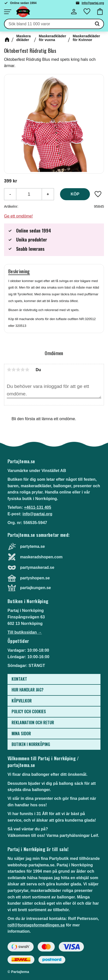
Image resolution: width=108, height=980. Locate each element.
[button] (8, 12)
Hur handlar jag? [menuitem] (28, 690)
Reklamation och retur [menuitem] (33, 722)
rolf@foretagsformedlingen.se (36, 925)
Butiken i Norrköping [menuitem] (31, 744)
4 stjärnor (23, 370)
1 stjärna (9, 370)
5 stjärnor (27, 370)
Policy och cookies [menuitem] (29, 711)
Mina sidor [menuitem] (21, 733)
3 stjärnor (18, 370)
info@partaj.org (93, 3)
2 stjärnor (14, 370)
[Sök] (97, 24)
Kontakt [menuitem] (19, 679)
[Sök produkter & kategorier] (48, 24)
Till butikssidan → (25, 632)
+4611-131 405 (37, 507)
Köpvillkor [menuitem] (22, 701)
